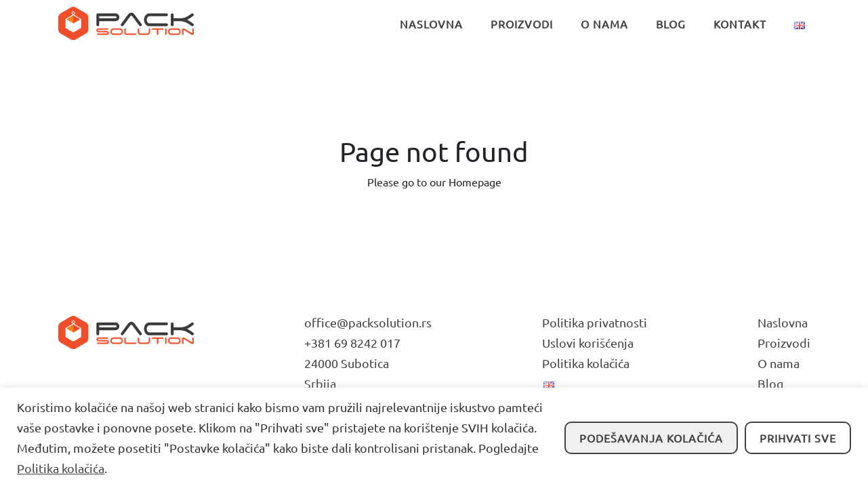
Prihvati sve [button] (798, 438)
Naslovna (783, 322)
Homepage (475, 182)
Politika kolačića (61, 468)
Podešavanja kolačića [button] (651, 438)
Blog (770, 383)
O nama (779, 363)
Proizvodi (784, 343)
